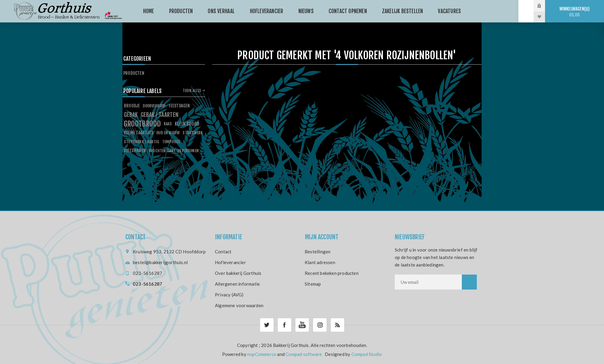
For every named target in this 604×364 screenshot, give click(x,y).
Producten (134, 73)
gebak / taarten (160, 115)
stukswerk (193, 133)
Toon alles (192, 91)
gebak (131, 115)
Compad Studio (367, 354)
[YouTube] (302, 325)
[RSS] (337, 325)
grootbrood (142, 124)
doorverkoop (154, 106)
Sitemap (313, 284)
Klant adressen (320, 262)
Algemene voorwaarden (239, 305)
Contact (223, 252)
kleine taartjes (139, 133)
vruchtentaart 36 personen (174, 151)
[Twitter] (267, 325)
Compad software (304, 354)
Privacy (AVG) (229, 295)
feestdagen (179, 106)
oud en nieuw (168, 133)
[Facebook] (284, 325)
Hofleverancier (230, 262)
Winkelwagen (575, 12)
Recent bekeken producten (332, 273)
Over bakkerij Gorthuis (238, 273)
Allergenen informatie (237, 284)
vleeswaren (135, 151)
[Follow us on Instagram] (320, 325)
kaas (168, 124)
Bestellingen (318, 252)
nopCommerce (262, 354)
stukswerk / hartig (142, 142)
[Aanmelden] (428, 282)
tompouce (171, 142)
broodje (132, 106)
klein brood (187, 124)
